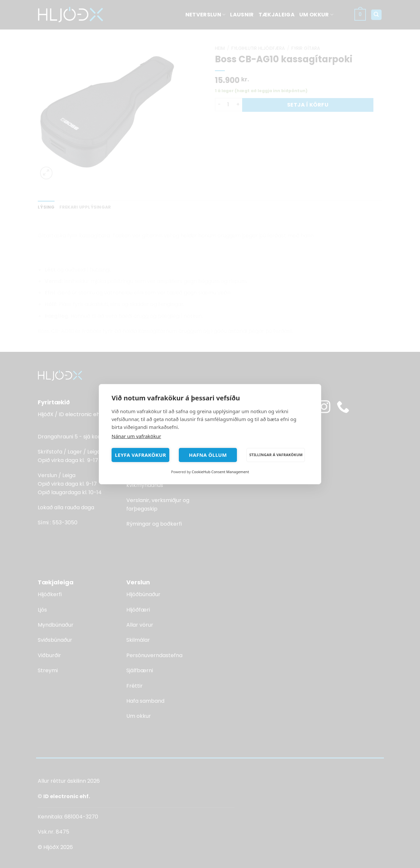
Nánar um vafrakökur (136, 436)
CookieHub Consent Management (220, 472)
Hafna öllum (208, 455)
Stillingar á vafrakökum (276, 455)
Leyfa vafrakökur (140, 455)
